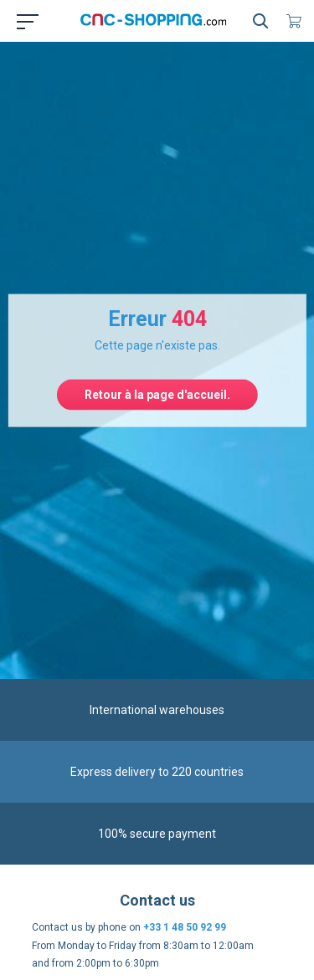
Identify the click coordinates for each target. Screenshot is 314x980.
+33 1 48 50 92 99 (185, 927)
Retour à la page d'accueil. (157, 395)
